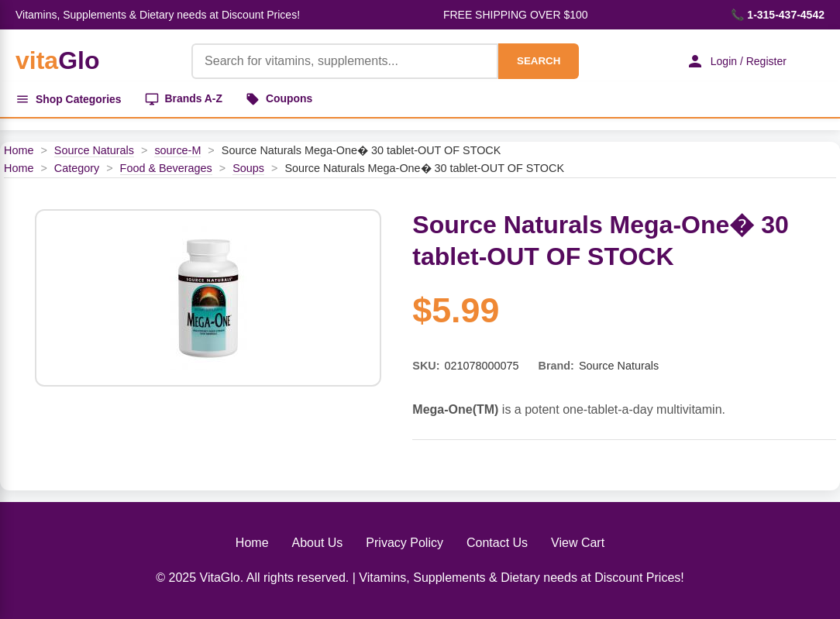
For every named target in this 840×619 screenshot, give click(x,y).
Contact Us (497, 543)
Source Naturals (94, 150)
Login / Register (735, 61)
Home (19, 150)
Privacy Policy (405, 543)
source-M (177, 150)
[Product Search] (344, 61)
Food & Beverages (166, 168)
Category (77, 168)
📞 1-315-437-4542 (778, 15)
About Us (318, 543)
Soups (248, 168)
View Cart (578, 543)
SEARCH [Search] (538, 61)
